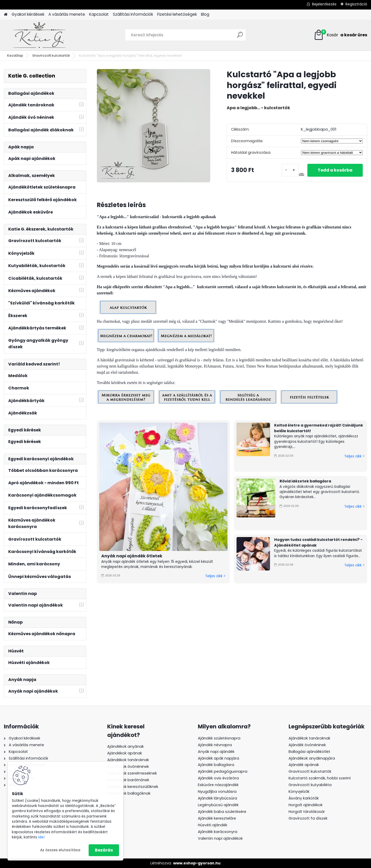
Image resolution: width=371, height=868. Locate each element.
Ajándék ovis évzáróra (218, 778)
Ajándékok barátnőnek (128, 780)
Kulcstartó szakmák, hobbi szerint (320, 778)
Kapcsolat (99, 14)
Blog (205, 14)
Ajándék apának (304, 765)
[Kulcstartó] (154, 126)
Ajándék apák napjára (218, 758)
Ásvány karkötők (304, 798)
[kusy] (290, 170)
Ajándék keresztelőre (217, 818)
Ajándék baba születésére (222, 812)
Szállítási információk (133, 14)
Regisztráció (356, 4)
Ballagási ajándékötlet (309, 752)
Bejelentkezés (324, 4)
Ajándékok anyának (125, 746)
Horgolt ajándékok (306, 805)
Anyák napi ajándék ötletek (132, 556)
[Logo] (39, 35)
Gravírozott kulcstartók (51, 56)
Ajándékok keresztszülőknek (133, 787)
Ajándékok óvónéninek (128, 767)
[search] (240, 37)
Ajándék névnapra (215, 745)
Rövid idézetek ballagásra (305, 481)
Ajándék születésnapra (219, 738)
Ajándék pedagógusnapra (223, 771)
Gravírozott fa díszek (308, 818)
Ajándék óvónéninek (307, 745)
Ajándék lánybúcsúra (217, 798)
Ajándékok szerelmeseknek (132, 773)
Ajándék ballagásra (216, 765)
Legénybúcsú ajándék (218, 805)
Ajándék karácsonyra (218, 832)
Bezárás (104, 850)
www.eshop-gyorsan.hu (197, 863)
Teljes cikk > (215, 576)
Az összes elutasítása (60, 850)
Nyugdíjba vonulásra (217, 792)
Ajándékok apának (125, 753)
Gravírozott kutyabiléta (310, 785)
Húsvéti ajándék (213, 825)
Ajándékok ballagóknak (129, 793)
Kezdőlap (15, 56)
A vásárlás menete (67, 14)
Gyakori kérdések (28, 14)
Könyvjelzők (299, 792)
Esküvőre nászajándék (218, 785)
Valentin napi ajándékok (220, 838)
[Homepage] (6, 15)
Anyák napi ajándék (216, 752)
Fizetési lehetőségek (177, 14)
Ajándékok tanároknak (128, 760)
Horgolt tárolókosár (307, 812)
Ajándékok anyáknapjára (312, 758)
